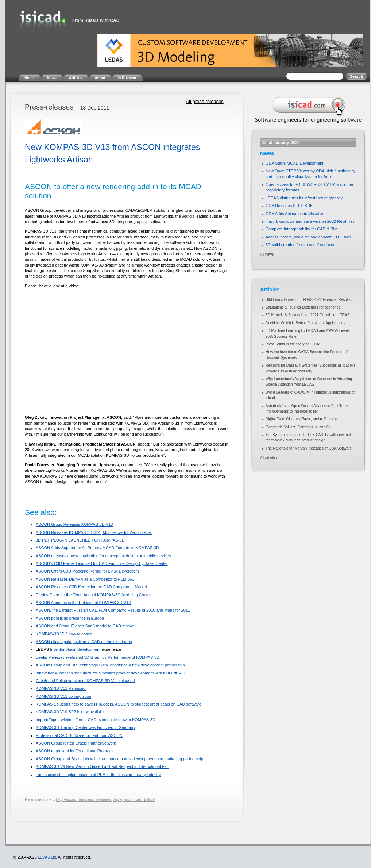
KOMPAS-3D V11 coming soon (63, 696)
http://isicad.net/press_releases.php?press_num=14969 (106, 799)
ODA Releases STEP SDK (289, 206)
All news (267, 254)
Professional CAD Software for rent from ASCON (79, 735)
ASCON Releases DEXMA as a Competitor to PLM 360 (85, 579)
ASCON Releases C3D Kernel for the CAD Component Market (91, 587)
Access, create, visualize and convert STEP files (308, 237)
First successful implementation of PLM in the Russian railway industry (98, 775)
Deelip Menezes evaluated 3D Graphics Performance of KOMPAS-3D (98, 657)
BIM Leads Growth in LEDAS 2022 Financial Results (308, 300)
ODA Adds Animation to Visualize (295, 214)
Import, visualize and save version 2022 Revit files (310, 221)
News (267, 153)
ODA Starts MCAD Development (294, 163)
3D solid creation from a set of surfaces (300, 245)
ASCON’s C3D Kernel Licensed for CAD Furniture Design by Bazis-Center (102, 563)
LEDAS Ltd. (47, 857)
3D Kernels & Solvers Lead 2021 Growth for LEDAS (308, 315)
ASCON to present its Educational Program (74, 751)
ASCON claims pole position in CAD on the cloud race (84, 642)
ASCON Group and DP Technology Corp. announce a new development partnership (110, 665)
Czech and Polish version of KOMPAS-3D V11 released (85, 681)
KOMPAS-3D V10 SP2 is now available (71, 712)
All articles (268, 458)
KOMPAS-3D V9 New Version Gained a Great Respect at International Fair (102, 766)
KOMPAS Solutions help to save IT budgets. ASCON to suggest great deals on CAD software (119, 704)
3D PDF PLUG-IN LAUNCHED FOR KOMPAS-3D (80, 540)
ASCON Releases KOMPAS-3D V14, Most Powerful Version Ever (94, 532)
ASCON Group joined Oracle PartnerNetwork (76, 743)
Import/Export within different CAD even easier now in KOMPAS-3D (96, 720)
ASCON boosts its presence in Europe (70, 618)
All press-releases (204, 101)
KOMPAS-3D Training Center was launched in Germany (85, 727)
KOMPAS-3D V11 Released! (61, 688)
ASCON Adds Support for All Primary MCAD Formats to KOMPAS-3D (97, 548)
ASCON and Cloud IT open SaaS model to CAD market (85, 626)
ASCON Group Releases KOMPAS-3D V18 (74, 524)
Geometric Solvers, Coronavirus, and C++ (299, 427)
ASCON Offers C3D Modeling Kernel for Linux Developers (87, 571)
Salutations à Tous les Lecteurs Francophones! (304, 307)
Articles (270, 290)
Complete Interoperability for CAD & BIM (302, 229)
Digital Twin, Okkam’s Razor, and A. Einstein (301, 419)
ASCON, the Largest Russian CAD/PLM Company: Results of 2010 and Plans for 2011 (113, 610)
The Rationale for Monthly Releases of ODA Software (309, 448)
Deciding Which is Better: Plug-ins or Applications (305, 323)
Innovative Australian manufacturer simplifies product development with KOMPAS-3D (111, 673)
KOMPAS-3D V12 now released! (65, 634)
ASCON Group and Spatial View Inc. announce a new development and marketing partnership (119, 759)
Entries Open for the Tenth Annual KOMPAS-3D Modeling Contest (94, 595)
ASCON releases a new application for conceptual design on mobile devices (103, 556)
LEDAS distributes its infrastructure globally (304, 198)
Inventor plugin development (75, 649)
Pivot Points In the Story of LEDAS (293, 344)
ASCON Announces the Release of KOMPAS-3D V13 (83, 603)
